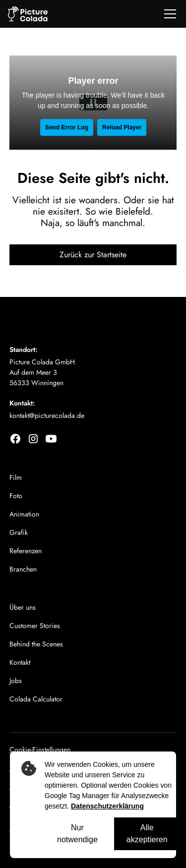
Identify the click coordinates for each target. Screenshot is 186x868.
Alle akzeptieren (147, 834)
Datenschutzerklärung (107, 806)
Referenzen (26, 551)
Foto (16, 496)
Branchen (23, 569)
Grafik (19, 532)
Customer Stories (35, 626)
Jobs (16, 681)
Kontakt (20, 662)
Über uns (23, 607)
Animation (24, 514)
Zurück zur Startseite (93, 255)
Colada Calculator (36, 699)
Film (16, 477)
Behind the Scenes (36, 644)
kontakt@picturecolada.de (47, 415)
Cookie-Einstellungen (40, 750)
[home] (28, 14)
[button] (168, 14)
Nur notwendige (77, 834)
